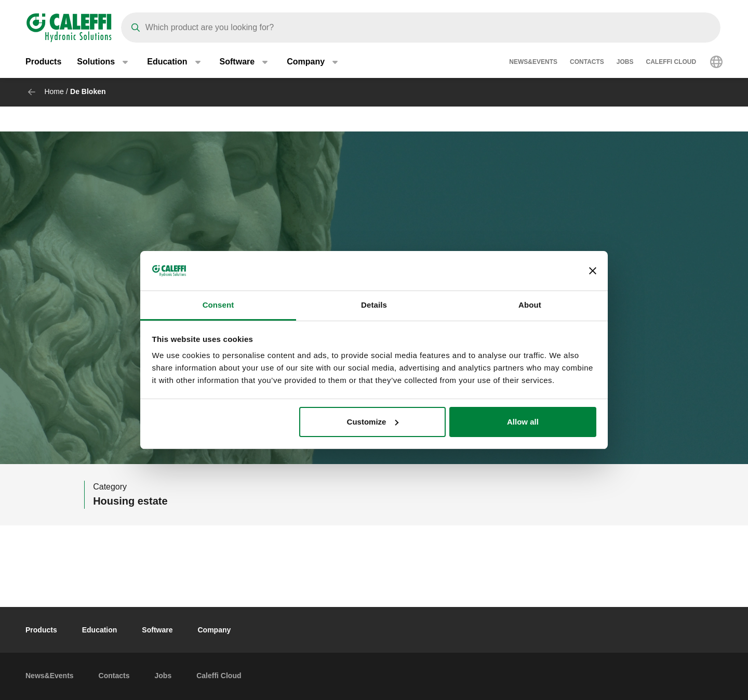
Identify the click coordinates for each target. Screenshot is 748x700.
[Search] (421, 28)
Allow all (523, 422)
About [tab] (530, 305)
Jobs (625, 62)
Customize (373, 422)
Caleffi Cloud (671, 62)
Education (100, 630)
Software (157, 630)
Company (214, 630)
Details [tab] (374, 305)
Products (43, 62)
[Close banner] (593, 271)
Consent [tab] (218, 305)
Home (54, 91)
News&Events (533, 62)
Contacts (587, 62)
